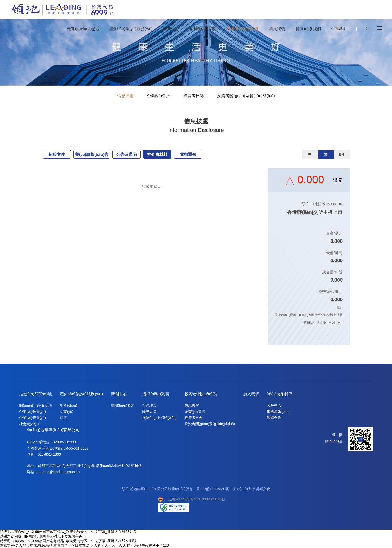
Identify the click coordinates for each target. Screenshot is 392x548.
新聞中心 (119, 394)
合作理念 (149, 405)
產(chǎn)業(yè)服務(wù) (81, 394)
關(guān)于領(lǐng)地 (36, 405)
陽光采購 (149, 412)
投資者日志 (194, 418)
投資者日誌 (194, 96)
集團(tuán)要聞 (123, 405)
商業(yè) (66, 412)
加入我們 (251, 394)
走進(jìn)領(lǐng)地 (36, 394)
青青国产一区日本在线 (71, 545)
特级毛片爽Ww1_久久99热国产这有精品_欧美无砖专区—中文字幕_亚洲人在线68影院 (68, 532)
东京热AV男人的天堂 (17, 545)
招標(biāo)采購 (156, 394)
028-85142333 (64, 442)
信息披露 (125, 96)
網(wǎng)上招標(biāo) (159, 418)
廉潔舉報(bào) (278, 412)
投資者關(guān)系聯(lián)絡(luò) (246, 96)
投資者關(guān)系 (201, 394)
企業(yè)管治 (159, 96)
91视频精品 (43, 545)
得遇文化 (263, 489)
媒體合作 (274, 418)
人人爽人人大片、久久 (108, 545)
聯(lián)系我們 (280, 394)
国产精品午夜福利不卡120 (148, 545)
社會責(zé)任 (29, 424)
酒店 (63, 418)
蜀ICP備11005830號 (212, 489)
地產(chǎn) (69, 405)
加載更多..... (152, 186)
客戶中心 (274, 405)
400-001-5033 (77, 448)
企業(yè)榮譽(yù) (32, 412)
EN (343, 29)
